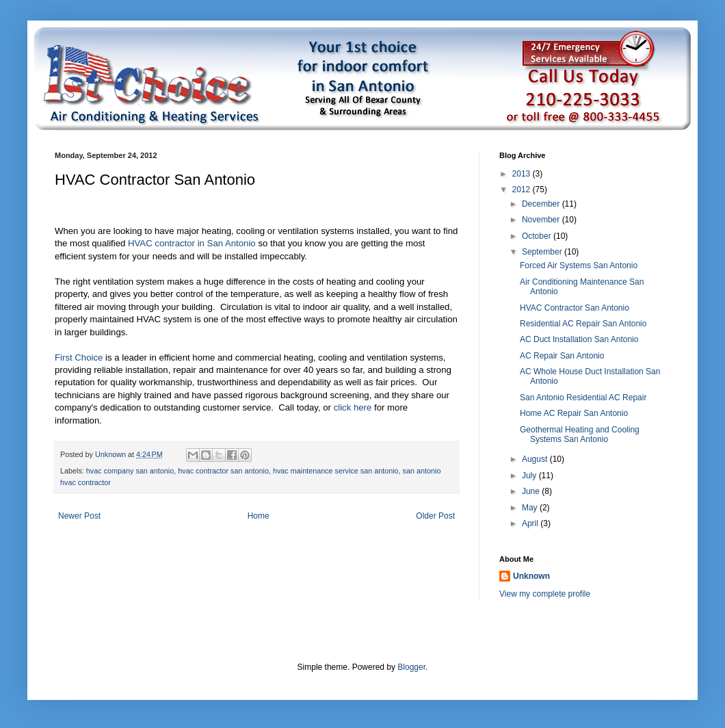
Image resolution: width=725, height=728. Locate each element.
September (543, 252)
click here (353, 407)
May (531, 508)
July (530, 476)
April (531, 523)
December (542, 204)
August (536, 459)
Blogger (411, 667)
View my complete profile (545, 594)
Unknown (531, 576)
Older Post (435, 516)
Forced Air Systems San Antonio (579, 265)
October (538, 236)
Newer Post (79, 516)
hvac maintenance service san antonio (336, 471)
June (532, 491)
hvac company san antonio (130, 471)
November (542, 220)
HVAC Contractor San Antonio (575, 308)
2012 (523, 190)
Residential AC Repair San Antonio (583, 324)
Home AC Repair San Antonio (574, 413)
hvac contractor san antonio (223, 471)
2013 (523, 174)
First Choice (79, 357)
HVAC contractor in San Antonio (193, 243)
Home (259, 516)
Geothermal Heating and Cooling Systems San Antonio (580, 434)
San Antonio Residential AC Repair (583, 398)
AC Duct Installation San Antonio (579, 339)
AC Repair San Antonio (562, 356)
